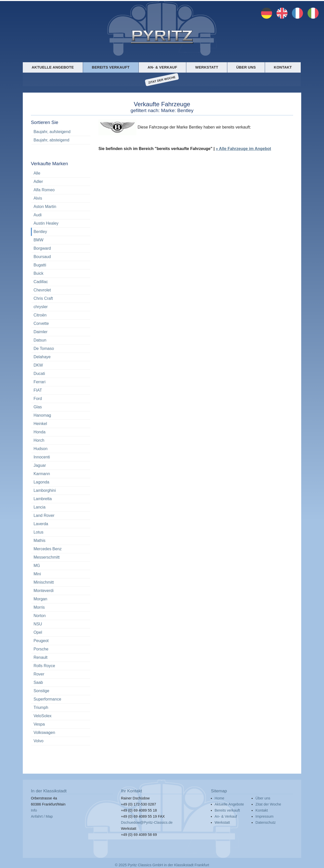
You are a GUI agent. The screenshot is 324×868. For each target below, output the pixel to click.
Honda (39, 432)
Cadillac (41, 282)
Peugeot (41, 641)
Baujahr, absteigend (51, 140)
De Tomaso (44, 348)
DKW (38, 365)
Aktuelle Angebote (53, 67)
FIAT (38, 390)
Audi (37, 215)
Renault (40, 657)
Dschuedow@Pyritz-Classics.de (147, 822)
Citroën (40, 315)
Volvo (38, 741)
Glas (38, 407)
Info (34, 810)
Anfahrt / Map (42, 816)
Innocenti (42, 457)
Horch (39, 440)
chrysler (40, 307)
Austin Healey (46, 223)
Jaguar (40, 465)
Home (219, 798)
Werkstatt (207, 67)
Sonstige (41, 691)
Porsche (41, 649)
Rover (39, 674)
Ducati (39, 374)
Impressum (264, 816)
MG (37, 566)
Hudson (40, 449)
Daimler (40, 332)
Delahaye (42, 357)
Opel (38, 632)
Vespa (39, 724)
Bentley (40, 232)
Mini (37, 574)
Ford (38, 399)
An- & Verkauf (162, 67)
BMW (38, 240)
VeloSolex (42, 716)
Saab (38, 682)
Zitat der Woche (162, 80)
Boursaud (42, 257)
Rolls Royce (44, 666)
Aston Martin (45, 207)
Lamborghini (45, 490)
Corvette (41, 323)
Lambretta (43, 499)
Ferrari (39, 382)
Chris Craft (43, 298)
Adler (38, 182)
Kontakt (283, 67)
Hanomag (42, 415)
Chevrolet (42, 290)
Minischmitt (44, 582)
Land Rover (44, 515)
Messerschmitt (46, 557)
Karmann (42, 474)
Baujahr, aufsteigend (52, 132)
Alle (37, 173)
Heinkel (40, 424)
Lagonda (41, 482)
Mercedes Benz (47, 549)
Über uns (246, 67)
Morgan (40, 599)
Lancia (39, 507)
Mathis (39, 541)
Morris (39, 607)
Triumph (41, 707)
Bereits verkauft (111, 67)
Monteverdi (43, 591)
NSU (38, 624)
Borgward (42, 248)
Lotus (38, 532)
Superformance (47, 699)
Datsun (40, 340)
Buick (38, 273)
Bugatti (40, 265)
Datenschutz (266, 822)
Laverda (41, 524)
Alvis (38, 198)
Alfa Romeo (44, 190)
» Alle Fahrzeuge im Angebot (243, 149)
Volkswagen (44, 733)
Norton (39, 616)
